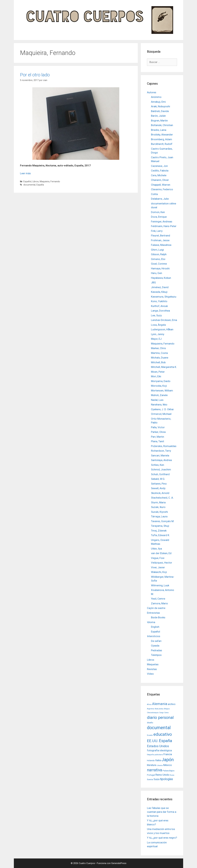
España (40, 185)
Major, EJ (156, 339)
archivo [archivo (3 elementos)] (172, 704)
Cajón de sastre (156, 608)
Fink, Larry (157, 231)
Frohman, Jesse (160, 240)
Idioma (151, 622)
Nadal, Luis (157, 400)
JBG (153, 282)
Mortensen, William (162, 391)
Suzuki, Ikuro (158, 507)
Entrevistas (153, 613)
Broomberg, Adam (162, 139)
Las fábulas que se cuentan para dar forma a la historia (162, 812)
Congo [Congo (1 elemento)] (161, 713)
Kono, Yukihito (159, 301)
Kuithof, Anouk (159, 306)
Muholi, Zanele (159, 395)
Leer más (25, 173)
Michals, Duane (160, 358)
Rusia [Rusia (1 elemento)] (172, 775)
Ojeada (155, 646)
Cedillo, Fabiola (160, 171)
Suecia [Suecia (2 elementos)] (150, 779)
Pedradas (157, 650)
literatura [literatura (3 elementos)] (152, 765)
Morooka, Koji (159, 386)
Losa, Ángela (158, 325)
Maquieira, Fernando (50, 182)
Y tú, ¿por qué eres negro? (162, 838)
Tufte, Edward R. (160, 535)
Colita (154, 194)
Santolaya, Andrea (161, 460)
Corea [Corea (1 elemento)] (166, 713)
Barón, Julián (158, 116)
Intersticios (154, 636)
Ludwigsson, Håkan (162, 329)
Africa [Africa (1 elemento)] (149, 704)
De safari (156, 641)
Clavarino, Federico (162, 189)
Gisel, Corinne (159, 264)
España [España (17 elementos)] (166, 741)
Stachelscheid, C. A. (162, 498)
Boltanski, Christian (162, 125)
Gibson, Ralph (159, 254)
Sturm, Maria (158, 502)
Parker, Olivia (158, 432)
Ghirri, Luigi (157, 250)
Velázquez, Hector (162, 563)
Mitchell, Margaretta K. (164, 367)
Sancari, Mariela (160, 455)
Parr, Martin (158, 437)
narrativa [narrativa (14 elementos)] (155, 770)
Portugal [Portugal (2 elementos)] (151, 775)
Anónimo (156, 97)
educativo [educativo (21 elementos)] (163, 734)
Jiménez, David (160, 287)
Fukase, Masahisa (161, 245)
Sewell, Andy (158, 488)
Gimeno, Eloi (158, 259)
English (155, 627)
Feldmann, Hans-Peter (164, 226)
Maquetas (153, 664)
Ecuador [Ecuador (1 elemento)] (150, 735)
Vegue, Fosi (158, 558)
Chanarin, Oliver (160, 180)
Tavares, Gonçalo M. (163, 521)
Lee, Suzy (156, 315)
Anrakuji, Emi (158, 102)
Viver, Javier (158, 567)
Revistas (152, 669)
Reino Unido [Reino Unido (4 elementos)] (162, 775)
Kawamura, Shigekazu (164, 297)
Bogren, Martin (159, 121)
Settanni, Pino (159, 484)
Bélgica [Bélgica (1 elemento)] (167, 709)
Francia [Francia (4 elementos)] (168, 754)
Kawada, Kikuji (159, 292)
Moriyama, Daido (161, 381)
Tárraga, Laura (159, 516)
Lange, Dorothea (160, 311)
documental (29, 185)
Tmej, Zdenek (159, 531)
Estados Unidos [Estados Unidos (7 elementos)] (158, 746)
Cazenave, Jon (159, 166)
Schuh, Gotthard (160, 474)
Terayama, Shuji (160, 526)
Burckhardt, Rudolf (162, 144)
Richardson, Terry (161, 451)
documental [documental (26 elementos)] (159, 728)
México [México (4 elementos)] (168, 765)
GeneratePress (119, 863)
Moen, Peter (158, 372)
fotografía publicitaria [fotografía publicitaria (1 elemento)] (155, 755)
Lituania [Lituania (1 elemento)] (160, 765)
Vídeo (150, 674)
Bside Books (158, 617)
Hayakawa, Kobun (161, 278)
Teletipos (156, 655)
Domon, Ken (158, 212)
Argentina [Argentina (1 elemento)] (151, 709)
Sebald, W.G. (158, 479)
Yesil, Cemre (158, 599)
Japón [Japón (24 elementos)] (168, 760)
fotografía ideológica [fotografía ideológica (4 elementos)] (159, 750)
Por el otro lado (35, 75)
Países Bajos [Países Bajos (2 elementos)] (169, 771)
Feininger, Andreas (162, 222)
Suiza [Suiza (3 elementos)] (157, 779)
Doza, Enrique (159, 217)
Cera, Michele (159, 175)
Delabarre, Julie (160, 199)
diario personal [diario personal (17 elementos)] (160, 717)
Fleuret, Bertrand (161, 236)
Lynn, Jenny (158, 334)
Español (27, 182)
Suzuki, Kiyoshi (159, 512)
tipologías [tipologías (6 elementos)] (167, 779)
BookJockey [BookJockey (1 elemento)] (159, 709)
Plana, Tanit (158, 441)
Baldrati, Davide (160, 111)
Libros (36, 182)
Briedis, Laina (159, 130)
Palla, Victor (158, 427)
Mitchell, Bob (158, 362)
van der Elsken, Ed (161, 553)
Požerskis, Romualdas (164, 446)
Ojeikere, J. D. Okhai (162, 409)
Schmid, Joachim (161, 469)
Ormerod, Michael (161, 414)
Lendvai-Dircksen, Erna (164, 320)
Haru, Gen (157, 273)
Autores (152, 92)
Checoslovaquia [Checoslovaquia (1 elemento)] (153, 713)
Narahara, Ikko (159, 405)
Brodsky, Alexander (162, 135)
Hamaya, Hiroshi (160, 268)
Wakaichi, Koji (159, 572)
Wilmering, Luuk (160, 585)
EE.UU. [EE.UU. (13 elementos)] (153, 741)
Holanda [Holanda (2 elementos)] (151, 760)
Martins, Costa (159, 353)
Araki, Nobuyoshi (161, 106)
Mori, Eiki (156, 376)
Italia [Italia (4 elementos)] (158, 760)
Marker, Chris (158, 348)
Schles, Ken (158, 465)
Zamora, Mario (159, 603)
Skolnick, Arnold (160, 493)
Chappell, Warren (161, 185)
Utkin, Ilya (156, 549)
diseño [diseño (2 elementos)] (150, 723)
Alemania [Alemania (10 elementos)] (160, 704)
